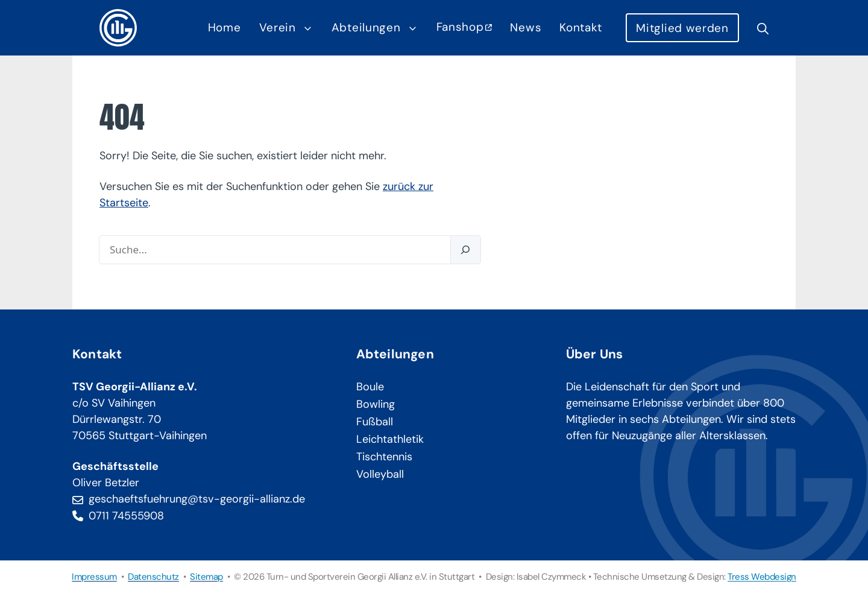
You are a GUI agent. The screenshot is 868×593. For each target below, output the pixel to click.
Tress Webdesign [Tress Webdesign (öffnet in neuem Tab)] (762, 577)
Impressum (94, 577)
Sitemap (206, 577)
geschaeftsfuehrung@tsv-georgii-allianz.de (197, 499)
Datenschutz (153, 577)
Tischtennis (384, 457)
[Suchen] (465, 250)
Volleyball (380, 474)
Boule (370, 387)
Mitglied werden (682, 28)
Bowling (376, 404)
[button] (758, 28)
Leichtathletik (390, 439)
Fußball (375, 422)
